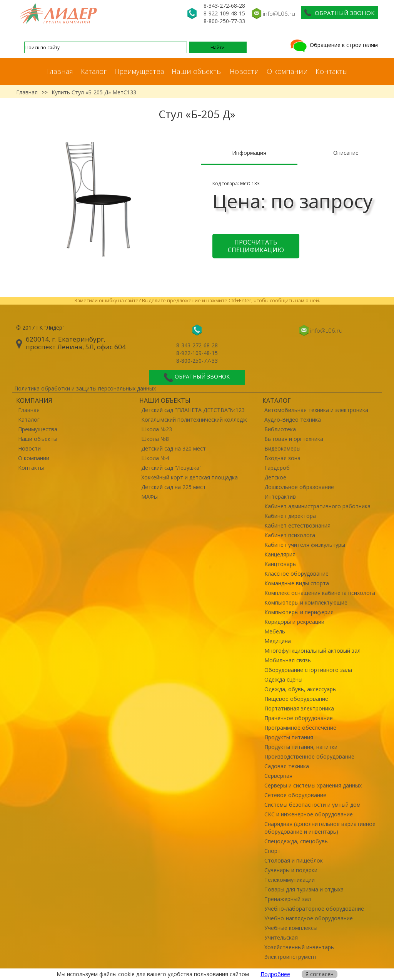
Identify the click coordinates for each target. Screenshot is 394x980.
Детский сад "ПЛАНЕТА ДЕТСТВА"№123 (193, 410)
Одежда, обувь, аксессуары (301, 689)
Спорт (272, 851)
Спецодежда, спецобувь (296, 841)
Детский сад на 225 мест (174, 487)
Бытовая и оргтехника (294, 439)
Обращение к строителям (333, 45)
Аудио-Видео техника (293, 420)
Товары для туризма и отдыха (304, 889)
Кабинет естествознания (297, 525)
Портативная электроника (299, 708)
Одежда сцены (283, 679)
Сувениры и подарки (291, 870)
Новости (244, 71)
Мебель (275, 631)
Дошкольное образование (299, 487)
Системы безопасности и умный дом (312, 805)
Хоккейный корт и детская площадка (189, 477)
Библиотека (280, 429)
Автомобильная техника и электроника (316, 410)
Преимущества (139, 71)
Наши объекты (197, 71)
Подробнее (275, 974)
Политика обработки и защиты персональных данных (85, 388)
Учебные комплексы (291, 928)
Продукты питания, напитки (301, 747)
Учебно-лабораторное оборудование (314, 909)
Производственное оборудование (309, 756)
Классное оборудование (296, 574)
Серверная (278, 776)
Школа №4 (155, 458)
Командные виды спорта (297, 583)
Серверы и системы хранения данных (313, 785)
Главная (60, 71)
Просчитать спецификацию (256, 246)
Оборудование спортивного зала (308, 670)
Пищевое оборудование (296, 699)
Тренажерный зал (288, 899)
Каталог (94, 71)
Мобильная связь (288, 660)
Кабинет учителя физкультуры (305, 545)
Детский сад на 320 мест (174, 448)
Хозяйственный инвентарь (299, 947)
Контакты (332, 71)
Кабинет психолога (290, 535)
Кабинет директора (290, 516)
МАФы (149, 497)
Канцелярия (280, 554)
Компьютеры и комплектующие (306, 602)
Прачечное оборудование (299, 718)
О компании (287, 71)
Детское (275, 477)
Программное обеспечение (300, 728)
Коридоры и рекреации (294, 622)
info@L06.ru (279, 13)
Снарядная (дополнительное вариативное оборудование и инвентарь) (320, 828)
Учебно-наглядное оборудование (309, 918)
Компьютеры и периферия (299, 612)
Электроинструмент (291, 957)
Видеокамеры (282, 448)
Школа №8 (155, 439)
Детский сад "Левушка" (171, 468)
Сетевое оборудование (295, 795)
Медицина (278, 641)
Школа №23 (157, 429)
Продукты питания (289, 737)
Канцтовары (280, 564)
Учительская (281, 937)
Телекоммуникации (290, 880)
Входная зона (282, 458)
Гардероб (277, 468)
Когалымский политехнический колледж (194, 420)
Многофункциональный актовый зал (312, 651)
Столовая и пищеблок (294, 860)
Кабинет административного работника (317, 506)
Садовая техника (287, 766)
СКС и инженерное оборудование (309, 814)
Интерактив (280, 497)
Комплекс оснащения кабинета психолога (320, 593)
